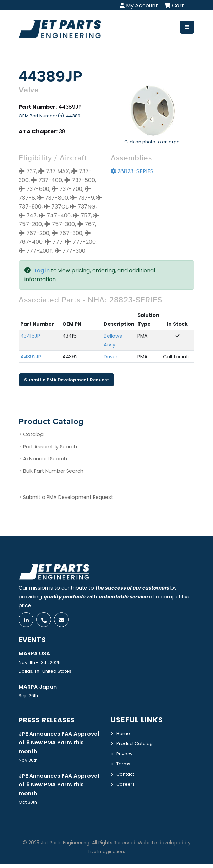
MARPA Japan (39, 689)
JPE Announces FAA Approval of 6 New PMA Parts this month (54, 788)
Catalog (33, 434)
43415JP (30, 336)
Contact (127, 775)
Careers (126, 784)
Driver (111, 357)
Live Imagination (106, 855)
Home (124, 735)
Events (34, 641)
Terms (124, 765)
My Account (139, 6)
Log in (42, 270)
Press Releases (50, 722)
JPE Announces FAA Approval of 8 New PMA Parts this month (54, 745)
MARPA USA (36, 655)
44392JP (31, 357)
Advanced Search (45, 459)
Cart (174, 6)
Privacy (125, 755)
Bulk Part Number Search (53, 471)
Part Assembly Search (50, 447)
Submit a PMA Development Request (67, 380)
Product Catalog (137, 745)
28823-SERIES (132, 171)
